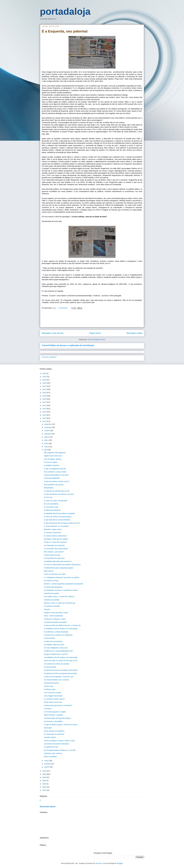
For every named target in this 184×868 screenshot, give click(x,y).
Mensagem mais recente (53, 333)
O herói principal (50, 667)
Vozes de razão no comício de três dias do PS (61, 661)
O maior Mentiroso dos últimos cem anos (59, 494)
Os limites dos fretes (51, 581)
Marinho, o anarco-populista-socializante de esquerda (63, 584)
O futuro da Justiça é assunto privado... (58, 517)
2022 (44, 386)
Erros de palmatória (51, 504)
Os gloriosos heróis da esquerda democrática (60, 673)
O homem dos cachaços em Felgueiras (58, 635)
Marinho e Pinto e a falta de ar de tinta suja (60, 603)
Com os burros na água (52, 693)
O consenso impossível (52, 533)
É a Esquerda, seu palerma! (54, 734)
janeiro (47, 767)
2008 (44, 777)
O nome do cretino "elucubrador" (56, 501)
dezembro (48, 424)
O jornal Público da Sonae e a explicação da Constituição (68, 345)
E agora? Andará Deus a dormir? (56, 654)
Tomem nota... (49, 686)
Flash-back (48, 728)
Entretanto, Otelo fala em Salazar (56, 539)
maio (46, 447)
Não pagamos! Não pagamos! (55, 453)
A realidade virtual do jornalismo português (59, 513)
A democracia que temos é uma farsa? (58, 705)
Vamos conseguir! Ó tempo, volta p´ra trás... (60, 741)
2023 (44, 383)
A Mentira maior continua (53, 753)
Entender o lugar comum (53, 529)
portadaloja (65, 11)
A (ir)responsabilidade (52, 478)
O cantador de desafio (52, 606)
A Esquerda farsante (51, 683)
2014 (44, 412)
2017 (44, 402)
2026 (44, 373)
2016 (44, 405)
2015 (44, 409)
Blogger (120, 863)
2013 (44, 415)
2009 (44, 774)
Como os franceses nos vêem (55, 574)
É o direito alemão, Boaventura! (55, 536)
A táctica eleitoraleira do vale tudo (56, 475)
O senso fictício (50, 638)
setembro (48, 434)
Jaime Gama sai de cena (53, 702)
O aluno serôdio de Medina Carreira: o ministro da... (63, 625)
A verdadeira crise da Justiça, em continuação (61, 629)
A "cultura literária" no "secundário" (57, 526)
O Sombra (48, 709)
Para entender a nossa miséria (55, 472)
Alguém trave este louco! (53, 456)
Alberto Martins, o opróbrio (54, 715)
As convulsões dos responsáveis (56, 549)
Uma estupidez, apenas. (53, 459)
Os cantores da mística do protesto (57, 664)
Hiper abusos (49, 571)
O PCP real (48, 497)
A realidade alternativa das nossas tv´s (58, 561)
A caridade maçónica (52, 465)
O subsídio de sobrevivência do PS (57, 491)
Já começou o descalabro (53, 721)
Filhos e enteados (50, 757)
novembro (48, 427)
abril (46, 450)
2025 (44, 377)
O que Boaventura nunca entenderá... (58, 520)
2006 (44, 781)
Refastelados (49, 488)
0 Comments (63, 308)
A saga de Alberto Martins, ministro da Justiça (60, 725)
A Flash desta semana (52, 555)
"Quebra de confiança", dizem (55, 619)
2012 (44, 418)
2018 (44, 399)
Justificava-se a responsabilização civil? (58, 651)
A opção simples (50, 737)
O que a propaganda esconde (55, 469)
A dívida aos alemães (52, 600)
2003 (44, 790)
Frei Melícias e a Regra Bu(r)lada (56, 632)
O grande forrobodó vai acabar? (56, 622)
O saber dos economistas (53, 641)
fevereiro (48, 764)
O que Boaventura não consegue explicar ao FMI (62, 523)
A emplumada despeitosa (53, 587)
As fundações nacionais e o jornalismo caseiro (61, 590)
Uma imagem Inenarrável (53, 696)
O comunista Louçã (51, 507)
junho (46, 443)
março (47, 761)
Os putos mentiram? (49, 357)
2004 (44, 787)
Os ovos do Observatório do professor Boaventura (62, 565)
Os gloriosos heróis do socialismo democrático (61, 670)
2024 (44, 380)
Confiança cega (50, 689)
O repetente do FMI (51, 747)
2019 (44, 396)
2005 (44, 784)
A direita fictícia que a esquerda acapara (59, 568)
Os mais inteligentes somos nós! (56, 648)
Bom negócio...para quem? (54, 552)
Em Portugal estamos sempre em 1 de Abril (60, 750)
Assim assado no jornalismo (54, 731)
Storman (99, 863)
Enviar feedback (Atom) (97, 339)
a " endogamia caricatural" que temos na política (61, 577)
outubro (47, 431)
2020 (44, 393)
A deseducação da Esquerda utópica (57, 718)
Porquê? (47, 609)
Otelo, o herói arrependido (53, 616)
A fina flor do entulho (51, 593)
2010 (44, 771)
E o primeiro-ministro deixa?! (54, 699)
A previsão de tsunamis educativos (57, 744)
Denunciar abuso (48, 806)
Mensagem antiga (134, 333)
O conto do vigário (51, 462)
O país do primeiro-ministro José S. (57, 481)
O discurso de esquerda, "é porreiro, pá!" (59, 677)
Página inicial (95, 333)
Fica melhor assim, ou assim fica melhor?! (59, 597)
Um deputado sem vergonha (54, 545)
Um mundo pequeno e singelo (55, 712)
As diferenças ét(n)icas (52, 510)
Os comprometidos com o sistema (56, 680)
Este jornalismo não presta (54, 485)
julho (46, 440)
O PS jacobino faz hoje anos (54, 558)
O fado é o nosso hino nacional (55, 542)
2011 (44, 421)
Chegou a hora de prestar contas (56, 613)
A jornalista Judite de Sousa (54, 645)
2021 (44, 389)
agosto (47, 437)
